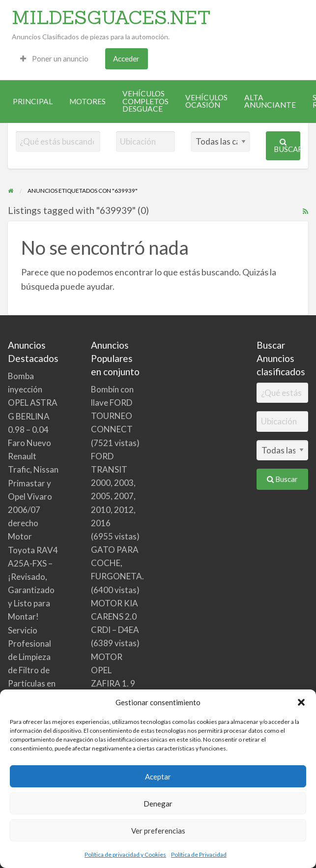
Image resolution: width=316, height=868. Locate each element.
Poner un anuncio (54, 59)
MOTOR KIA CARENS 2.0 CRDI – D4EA (115, 616)
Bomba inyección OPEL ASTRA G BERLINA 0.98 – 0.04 (33, 403)
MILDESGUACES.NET (111, 17)
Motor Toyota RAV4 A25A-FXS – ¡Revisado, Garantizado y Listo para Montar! (33, 576)
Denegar (158, 804)
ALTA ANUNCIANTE (270, 101)
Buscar (287, 146)
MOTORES (87, 101)
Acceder (126, 59)
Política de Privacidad (199, 854)
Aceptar (158, 777)
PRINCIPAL (33, 101)
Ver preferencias (158, 831)
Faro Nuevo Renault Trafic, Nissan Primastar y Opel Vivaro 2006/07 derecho (33, 483)
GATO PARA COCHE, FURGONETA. (117, 563)
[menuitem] (54, 59)
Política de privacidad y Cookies (125, 854)
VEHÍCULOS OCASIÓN (206, 101)
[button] (301, 702)
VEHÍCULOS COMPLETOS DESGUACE (145, 101)
